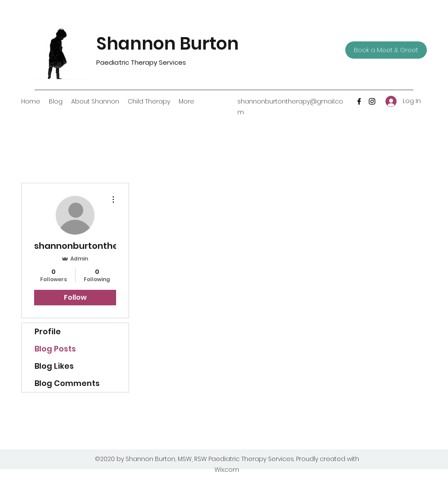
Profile (48, 331)
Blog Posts (55, 349)
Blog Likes (54, 366)
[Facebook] (359, 101)
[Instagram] (372, 101)
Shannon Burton (173, 44)
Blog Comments (67, 383)
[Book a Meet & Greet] (386, 50)
